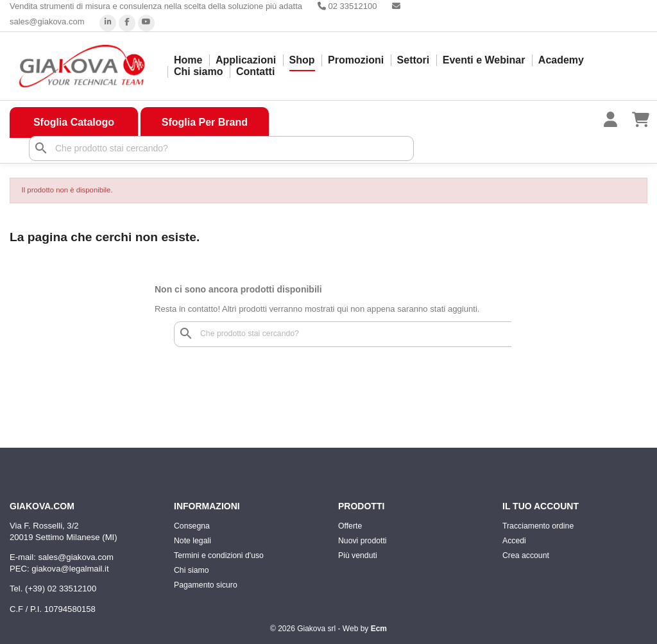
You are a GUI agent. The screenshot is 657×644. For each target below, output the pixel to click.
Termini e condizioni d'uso (219, 555)
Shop (302, 60)
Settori (414, 60)
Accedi (514, 541)
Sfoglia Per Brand (205, 122)
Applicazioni (246, 60)
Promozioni (356, 60)
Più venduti (358, 555)
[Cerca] (221, 149)
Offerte (350, 526)
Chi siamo (198, 72)
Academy (561, 60)
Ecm (379, 629)
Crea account (526, 555)
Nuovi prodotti (363, 541)
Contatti (255, 72)
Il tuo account (541, 506)
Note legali (192, 541)
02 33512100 (347, 6)
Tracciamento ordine (538, 526)
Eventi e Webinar (484, 60)
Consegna (192, 526)
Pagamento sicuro (206, 585)
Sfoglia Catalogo (74, 122)
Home (188, 60)
